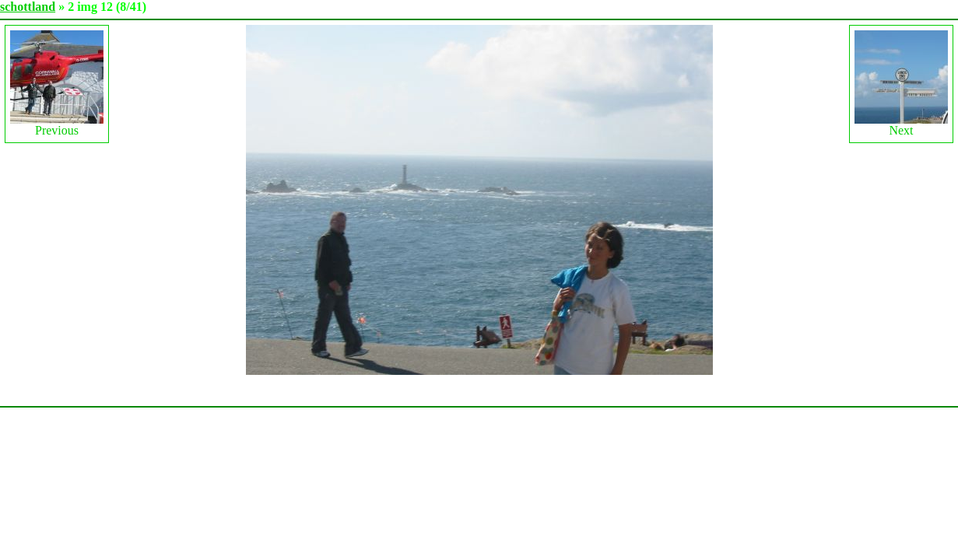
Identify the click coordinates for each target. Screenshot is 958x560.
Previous (57, 84)
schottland (28, 7)
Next (901, 84)
